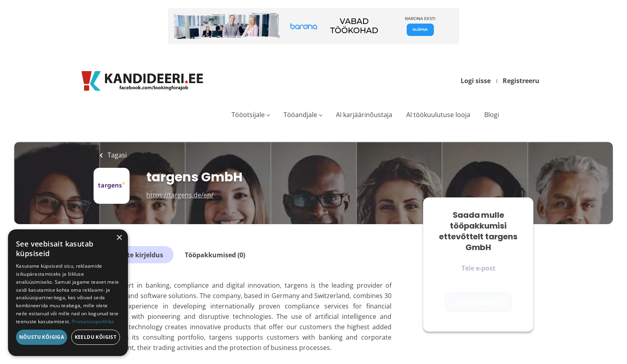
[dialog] (68, 293)
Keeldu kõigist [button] (96, 337)
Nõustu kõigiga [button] (42, 337)
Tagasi (116, 155)
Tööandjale (300, 115)
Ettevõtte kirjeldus (134, 255)
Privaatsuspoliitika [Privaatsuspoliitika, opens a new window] (93, 321)
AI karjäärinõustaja (364, 115)
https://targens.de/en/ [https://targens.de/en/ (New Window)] (180, 195)
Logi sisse (476, 81)
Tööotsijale (248, 115)
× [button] (119, 238)
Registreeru (521, 81)
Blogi (492, 115)
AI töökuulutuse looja (438, 115)
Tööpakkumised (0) (215, 255)
